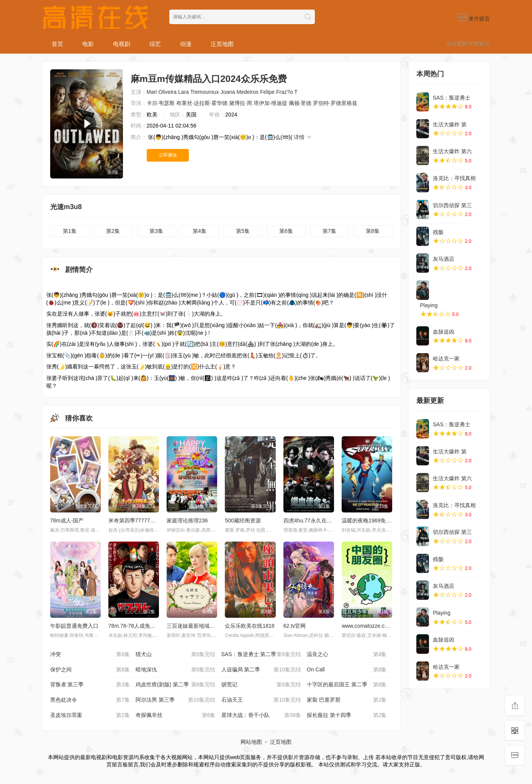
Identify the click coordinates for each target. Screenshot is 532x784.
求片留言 (474, 19)
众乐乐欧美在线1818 (250, 626)
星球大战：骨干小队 (261, 715)
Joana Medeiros (239, 92)
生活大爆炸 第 (450, 124)
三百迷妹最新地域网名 (193, 626)
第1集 (70, 231)
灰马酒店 (444, 259)
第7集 (329, 231)
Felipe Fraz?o (277, 92)
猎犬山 (176, 655)
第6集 (286, 231)
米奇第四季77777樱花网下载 (143, 520)
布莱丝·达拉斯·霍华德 (202, 103)
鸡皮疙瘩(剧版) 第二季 (176, 685)
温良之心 (347, 655)
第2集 (113, 231)
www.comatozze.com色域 (372, 626)
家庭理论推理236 (187, 520)
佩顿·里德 (300, 103)
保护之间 (90, 670)
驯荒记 (261, 685)
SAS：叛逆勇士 (452, 98)
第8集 (373, 231)
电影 (88, 44)
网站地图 (251, 742)
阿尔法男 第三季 (176, 700)
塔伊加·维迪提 (270, 103)
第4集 (200, 231)
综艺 (155, 44)
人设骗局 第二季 (261, 670)
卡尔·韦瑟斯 (161, 103)
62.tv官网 (295, 626)
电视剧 (122, 44)
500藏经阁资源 (243, 520)
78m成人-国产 (67, 520)
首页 (57, 44)
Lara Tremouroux (199, 92)
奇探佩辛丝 (176, 715)
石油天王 (261, 700)
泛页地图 (222, 44)
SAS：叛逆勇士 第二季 (261, 655)
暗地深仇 (176, 670)
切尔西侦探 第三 (452, 205)
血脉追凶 (444, 332)
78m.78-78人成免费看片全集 (143, 626)
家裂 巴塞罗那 (347, 700)
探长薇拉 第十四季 (347, 715)
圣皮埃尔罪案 (90, 715)
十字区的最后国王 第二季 (347, 685)
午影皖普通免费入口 (74, 626)
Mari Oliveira (162, 92)
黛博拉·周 (241, 103)
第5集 (243, 231)
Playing (429, 305)
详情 (303, 137)
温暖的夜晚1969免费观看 (372, 520)
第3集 (156, 231)
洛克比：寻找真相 (454, 178)
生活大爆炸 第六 (452, 151)
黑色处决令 (90, 700)
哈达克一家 (446, 358)
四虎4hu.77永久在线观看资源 (318, 520)
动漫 (186, 44)
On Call (347, 670)
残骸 (438, 232)
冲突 (90, 655)
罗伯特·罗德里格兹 (335, 103)
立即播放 (168, 155)
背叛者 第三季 (90, 685)
